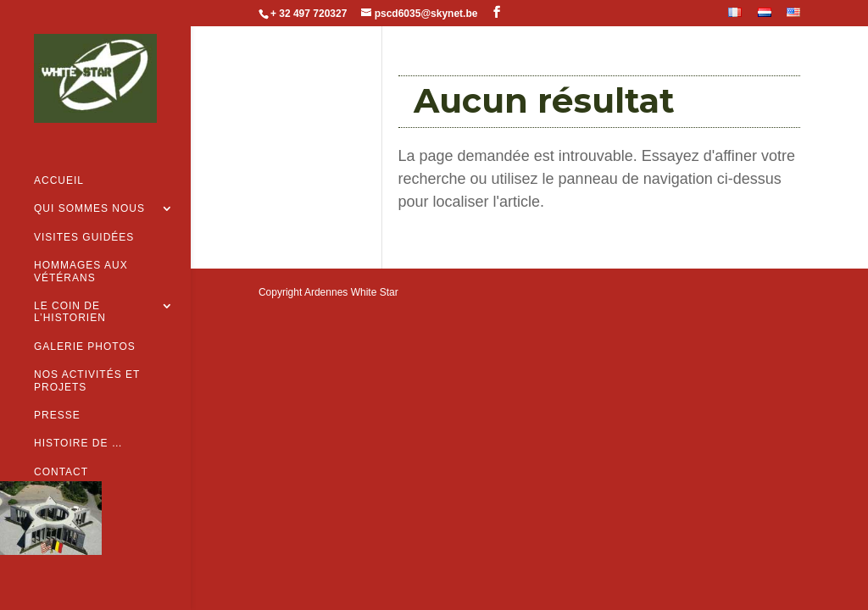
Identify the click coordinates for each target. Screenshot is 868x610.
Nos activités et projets (87, 354)
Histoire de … (78, 417)
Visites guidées (84, 210)
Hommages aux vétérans (81, 245)
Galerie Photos (85, 319)
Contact (61, 445)
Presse (57, 388)
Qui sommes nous (89, 182)
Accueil (59, 154)
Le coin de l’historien (70, 286)
